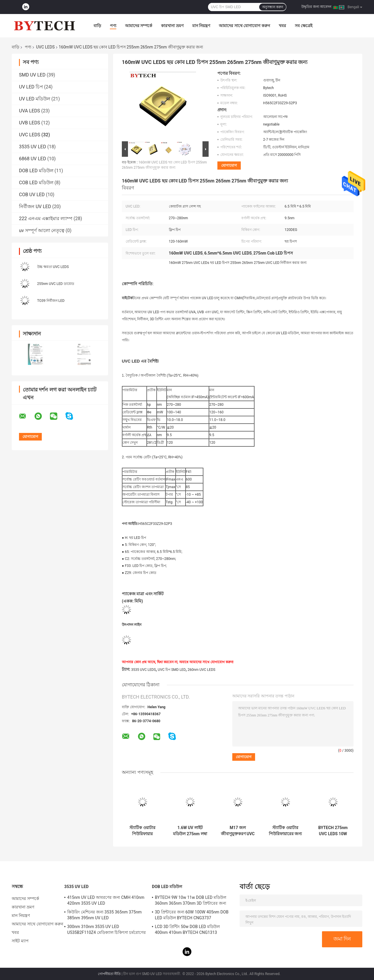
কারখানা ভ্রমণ (172, 26)
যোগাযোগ (229, 165)
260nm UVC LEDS (201, 670)
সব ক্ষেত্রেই (304, 26)
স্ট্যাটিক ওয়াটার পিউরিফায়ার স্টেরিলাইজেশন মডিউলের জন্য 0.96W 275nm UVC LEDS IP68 (142, 831)
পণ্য (113, 26)
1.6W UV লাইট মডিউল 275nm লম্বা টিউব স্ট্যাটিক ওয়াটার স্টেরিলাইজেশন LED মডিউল (190, 831)
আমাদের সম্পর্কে (139, 26)
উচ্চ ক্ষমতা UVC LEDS (53, 267)
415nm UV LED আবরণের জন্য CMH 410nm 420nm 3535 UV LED (106, 900)
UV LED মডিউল (35, 99)
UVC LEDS (45, 47)
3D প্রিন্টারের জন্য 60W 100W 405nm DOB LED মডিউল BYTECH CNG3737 (192, 915)
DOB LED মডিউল (36, 171)
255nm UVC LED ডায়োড (56, 284)
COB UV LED (32, 195)
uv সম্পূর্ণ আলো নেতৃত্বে (42, 230)
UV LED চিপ (31, 87)
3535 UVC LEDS (143, 670)
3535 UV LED (33, 147)
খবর (282, 26)
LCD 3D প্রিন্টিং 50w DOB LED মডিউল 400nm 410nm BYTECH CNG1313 (187, 929)
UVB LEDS (30, 123)
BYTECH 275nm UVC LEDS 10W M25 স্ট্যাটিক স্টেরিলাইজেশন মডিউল (333, 831)
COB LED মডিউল (36, 183)
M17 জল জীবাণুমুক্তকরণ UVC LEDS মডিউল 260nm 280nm (238, 831)
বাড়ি (97, 26)
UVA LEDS (30, 111)
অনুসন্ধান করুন (273, 7)
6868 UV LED (33, 159)
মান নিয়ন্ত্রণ (201, 26)
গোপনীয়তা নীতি (109, 974)
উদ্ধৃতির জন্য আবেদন (316, 7)
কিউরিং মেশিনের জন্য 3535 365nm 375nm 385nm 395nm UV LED (104, 915)
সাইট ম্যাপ (20, 941)
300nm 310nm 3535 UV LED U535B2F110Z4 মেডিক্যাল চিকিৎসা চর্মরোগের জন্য (107, 930)
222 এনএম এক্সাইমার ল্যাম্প (46, 219)
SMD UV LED (32, 75)
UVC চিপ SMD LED (172, 670)
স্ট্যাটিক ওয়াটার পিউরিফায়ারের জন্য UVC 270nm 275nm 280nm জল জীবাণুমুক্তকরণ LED (285, 831)
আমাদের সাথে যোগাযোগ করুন (244, 26)
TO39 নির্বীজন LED (51, 301)
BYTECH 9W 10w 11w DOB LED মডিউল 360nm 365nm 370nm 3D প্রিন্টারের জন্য (191, 900)
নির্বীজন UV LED (35, 207)
